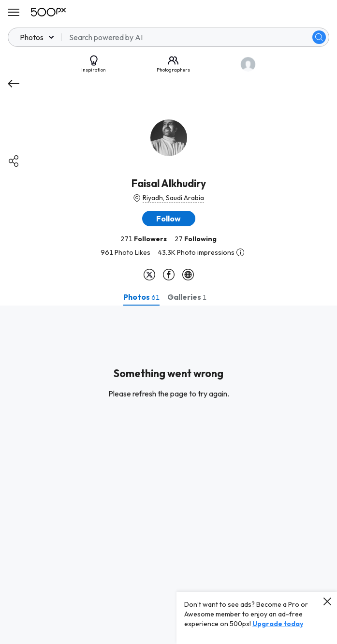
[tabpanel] (168, 475)
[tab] (141, 297)
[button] (169, 219)
